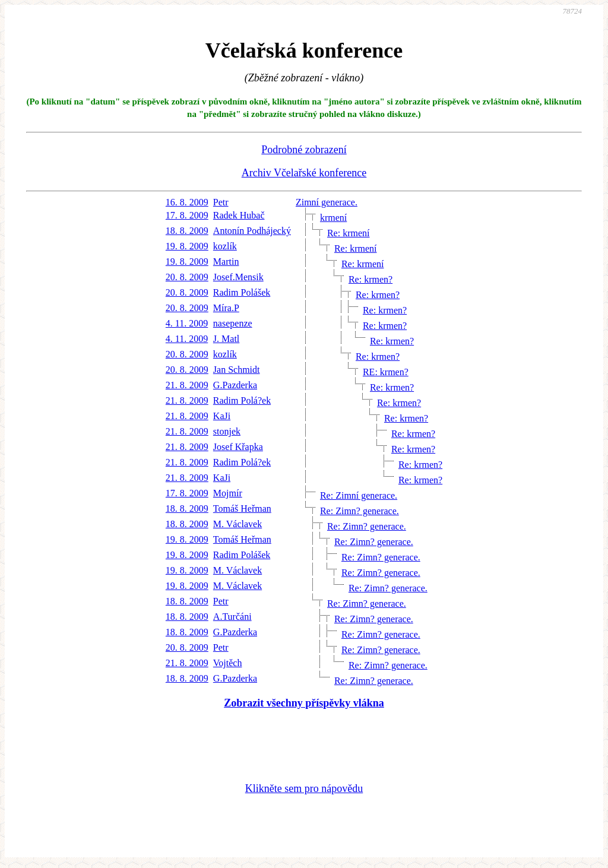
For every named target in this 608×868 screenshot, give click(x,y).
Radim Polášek (242, 292)
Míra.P (226, 308)
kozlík (225, 246)
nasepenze (233, 323)
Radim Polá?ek (242, 400)
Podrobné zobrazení (304, 150)
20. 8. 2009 (187, 277)
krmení (333, 218)
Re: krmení (349, 233)
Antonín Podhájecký (252, 231)
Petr (221, 202)
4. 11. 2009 (187, 323)
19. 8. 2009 (187, 246)
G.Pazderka (235, 385)
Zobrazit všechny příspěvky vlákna (304, 703)
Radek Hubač (239, 215)
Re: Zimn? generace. (360, 511)
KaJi (222, 416)
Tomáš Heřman (242, 509)
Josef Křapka (238, 447)
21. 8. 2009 (187, 385)
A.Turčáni (232, 617)
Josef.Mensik (238, 277)
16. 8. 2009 (187, 202)
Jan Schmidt (237, 370)
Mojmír (228, 493)
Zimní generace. (327, 202)
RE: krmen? (386, 372)
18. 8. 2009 (187, 231)
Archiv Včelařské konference (304, 173)
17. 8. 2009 (187, 215)
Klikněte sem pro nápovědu (304, 788)
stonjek (227, 431)
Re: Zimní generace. (359, 495)
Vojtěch (228, 663)
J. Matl (226, 339)
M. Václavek (237, 524)
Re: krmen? (370, 279)
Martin (226, 262)
